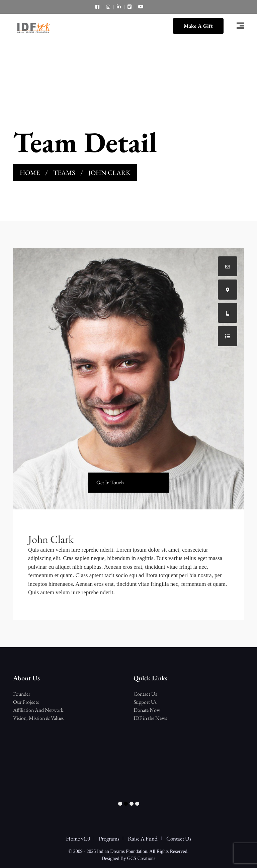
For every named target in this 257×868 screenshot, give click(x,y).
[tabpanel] (68, 690)
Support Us (145, 702)
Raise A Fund (143, 839)
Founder (22, 694)
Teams (64, 173)
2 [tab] (126, 804)
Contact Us (145, 694)
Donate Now (147, 710)
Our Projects (26, 702)
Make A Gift (198, 26)
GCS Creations (141, 858)
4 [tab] (137, 804)
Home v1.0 (78, 839)
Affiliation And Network (38, 710)
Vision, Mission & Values (38, 718)
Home (30, 173)
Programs (109, 839)
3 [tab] (132, 804)
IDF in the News (150, 718)
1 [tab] (120, 804)
